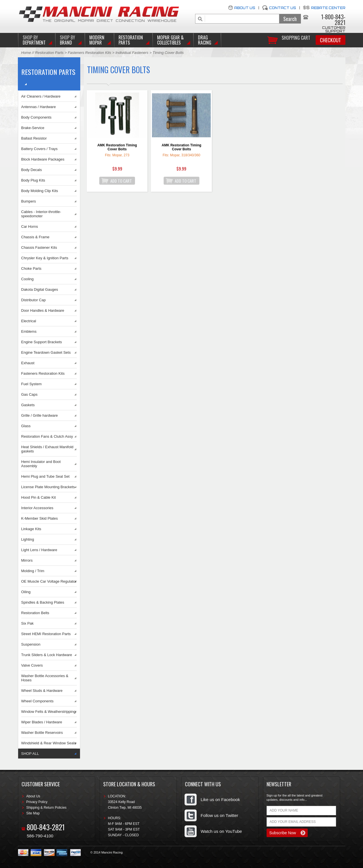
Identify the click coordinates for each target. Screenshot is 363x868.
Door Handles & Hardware (43, 310)
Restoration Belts (35, 613)
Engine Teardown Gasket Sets (46, 352)
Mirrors (27, 560)
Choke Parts (31, 268)
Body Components (36, 117)
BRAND (67, 40)
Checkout (331, 40)
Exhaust (28, 363)
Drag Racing (205, 40)
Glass (26, 426)
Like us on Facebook (220, 799)
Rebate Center (328, 8)
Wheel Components (37, 701)
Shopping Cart (296, 37)
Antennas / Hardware (39, 107)
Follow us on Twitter (220, 815)
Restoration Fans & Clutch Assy (47, 436)
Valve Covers (32, 665)
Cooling (28, 279)
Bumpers (29, 201)
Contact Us (283, 8)
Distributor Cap (34, 300)
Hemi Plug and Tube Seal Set (46, 476)
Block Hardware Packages (43, 159)
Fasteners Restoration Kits (89, 53)
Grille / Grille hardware (40, 415)
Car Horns (30, 227)
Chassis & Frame (35, 237)
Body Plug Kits (33, 180)
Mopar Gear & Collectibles (170, 40)
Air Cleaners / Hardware (41, 96)
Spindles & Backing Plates (43, 602)
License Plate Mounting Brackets (48, 487)
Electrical (29, 321)
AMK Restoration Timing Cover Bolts (117, 147)
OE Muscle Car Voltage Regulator (49, 581)
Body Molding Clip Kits (40, 191)
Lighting (28, 539)
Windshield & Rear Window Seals (49, 743)
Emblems (29, 331)
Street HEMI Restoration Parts (46, 634)
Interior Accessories (37, 508)
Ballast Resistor (34, 138)
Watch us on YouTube (221, 831)
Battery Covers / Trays (40, 149)
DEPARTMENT (34, 40)
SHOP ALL (30, 754)
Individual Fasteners (132, 53)
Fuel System (31, 384)
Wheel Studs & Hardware (42, 691)
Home (26, 53)
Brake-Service (33, 128)
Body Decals (32, 170)
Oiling (26, 592)
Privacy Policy (37, 802)
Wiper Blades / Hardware (42, 722)
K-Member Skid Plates (40, 518)
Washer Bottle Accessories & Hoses (45, 678)
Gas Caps (29, 394)
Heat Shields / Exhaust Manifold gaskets (47, 449)
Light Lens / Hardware (39, 550)
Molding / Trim (33, 571)
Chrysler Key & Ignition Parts (45, 258)
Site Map (33, 813)
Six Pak (28, 623)
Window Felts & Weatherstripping (48, 712)
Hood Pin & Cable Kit (39, 497)
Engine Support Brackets (42, 342)
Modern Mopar (97, 40)
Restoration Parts (131, 40)
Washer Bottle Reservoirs (42, 733)
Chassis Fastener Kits (39, 247)
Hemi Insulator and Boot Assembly (41, 464)
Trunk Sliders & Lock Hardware (47, 655)
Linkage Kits (31, 529)
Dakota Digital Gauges (40, 289)
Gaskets (28, 405)
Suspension (31, 644)
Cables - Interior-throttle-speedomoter (41, 214)
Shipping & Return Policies (47, 808)
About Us (245, 8)
